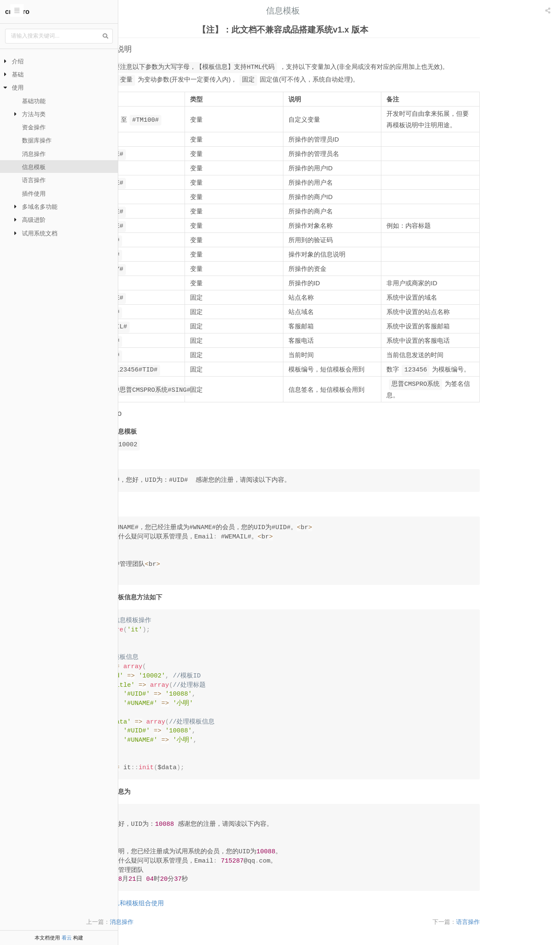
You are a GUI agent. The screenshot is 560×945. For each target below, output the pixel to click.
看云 (67, 938)
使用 (18, 87)
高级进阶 (34, 220)
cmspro (17, 12)
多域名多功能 (40, 207)
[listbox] (549, 11)
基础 (18, 74)
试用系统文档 (40, 233)
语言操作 (34, 180)
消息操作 (34, 154)
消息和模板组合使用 (192, 903)
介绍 (18, 61)
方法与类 (34, 114)
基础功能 (34, 101)
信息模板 (34, 167)
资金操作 (34, 127)
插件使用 (34, 194)
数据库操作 (37, 140)
